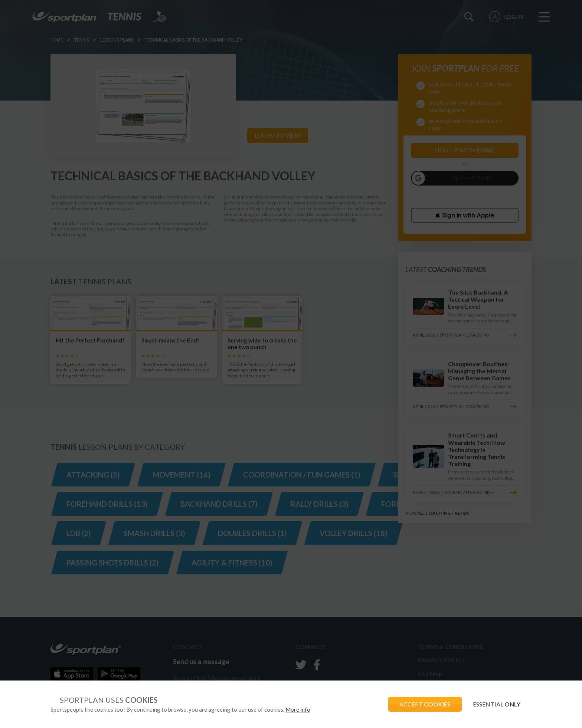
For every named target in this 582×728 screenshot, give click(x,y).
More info (298, 709)
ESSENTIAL (497, 704)
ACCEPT (425, 704)
